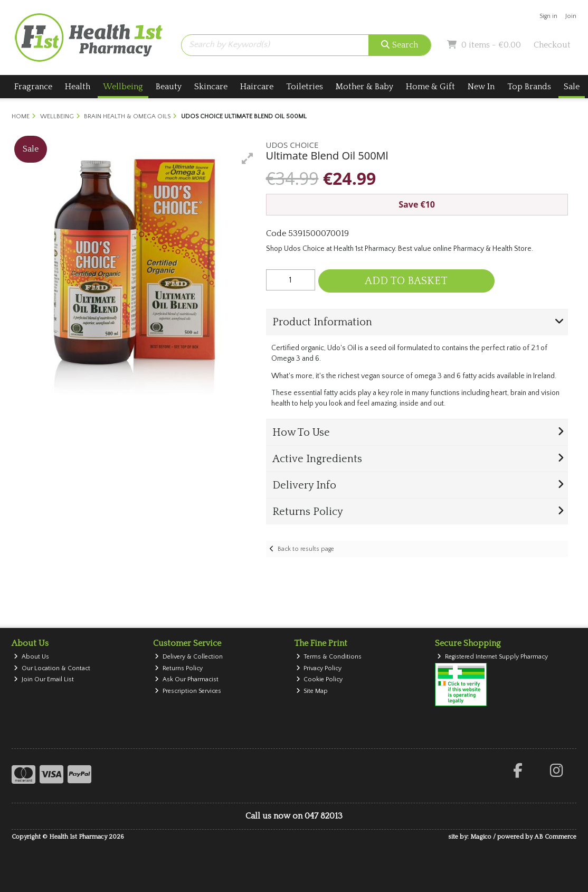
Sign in (548, 16)
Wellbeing (123, 87)
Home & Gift (430, 87)
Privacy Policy (319, 668)
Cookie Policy (320, 679)
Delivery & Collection (189, 657)
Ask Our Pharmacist (187, 679)
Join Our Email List (44, 679)
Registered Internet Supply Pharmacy (492, 657)
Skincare (211, 87)
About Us (31, 657)
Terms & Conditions (329, 657)
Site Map (312, 691)
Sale (572, 87)
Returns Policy (179, 668)
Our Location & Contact (52, 668)
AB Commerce (555, 837)
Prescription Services (188, 691)
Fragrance (33, 87)
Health (78, 87)
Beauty (169, 87)
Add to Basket (406, 281)
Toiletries (305, 87)
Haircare (257, 87)
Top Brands (529, 87)
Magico (481, 837)
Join (571, 16)
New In (481, 87)
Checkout (552, 45)
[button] (248, 158)
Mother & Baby (364, 87)
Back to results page (306, 549)
